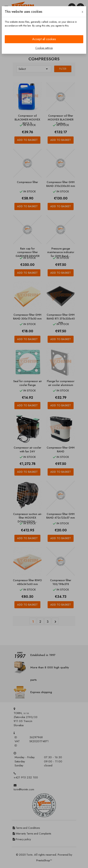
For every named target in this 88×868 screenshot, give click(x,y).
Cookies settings (44, 48)
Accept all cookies (44, 39)
